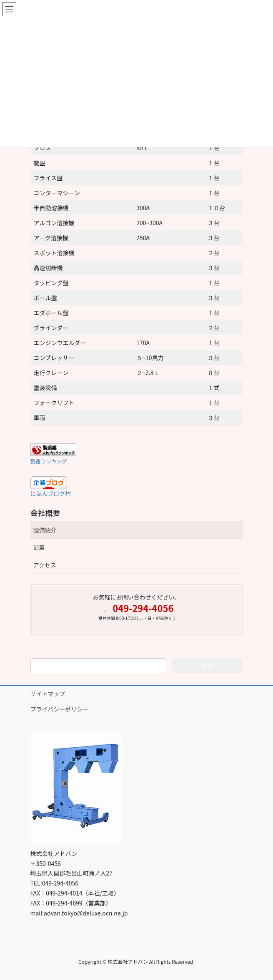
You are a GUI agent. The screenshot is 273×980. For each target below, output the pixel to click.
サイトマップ (48, 694)
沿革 (39, 547)
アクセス (45, 565)
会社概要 (45, 512)
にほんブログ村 (51, 493)
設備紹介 (45, 530)
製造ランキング (49, 461)
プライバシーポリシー (60, 709)
